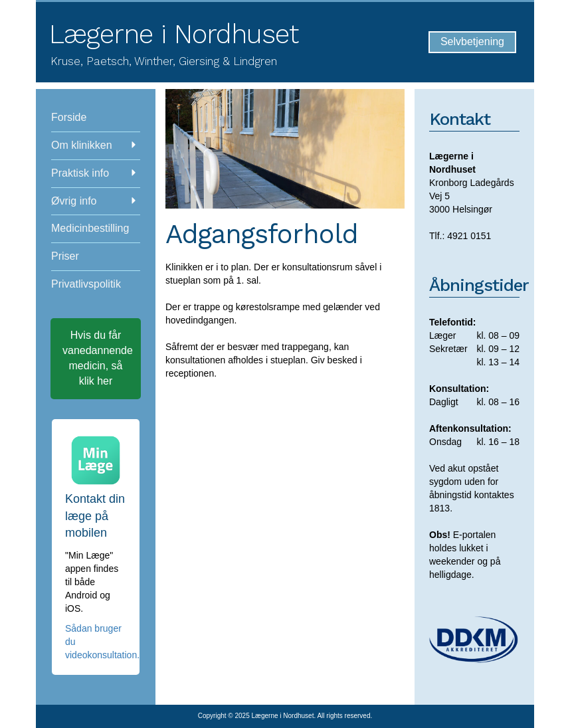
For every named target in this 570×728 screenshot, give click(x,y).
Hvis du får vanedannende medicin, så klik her (98, 358)
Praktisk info (94, 173)
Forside (69, 117)
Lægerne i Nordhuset (174, 34)
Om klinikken (94, 145)
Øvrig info (94, 201)
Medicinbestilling (90, 228)
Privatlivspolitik (86, 284)
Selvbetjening (472, 42)
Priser (65, 256)
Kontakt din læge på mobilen (95, 516)
